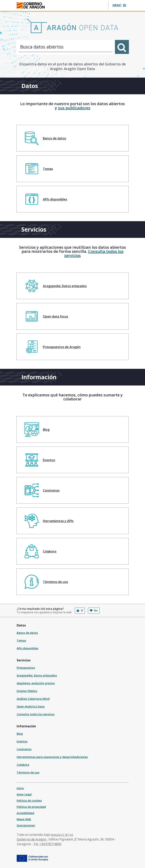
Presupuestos (26, 668)
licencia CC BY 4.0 (62, 835)
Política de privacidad (31, 807)
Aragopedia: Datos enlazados (37, 675)
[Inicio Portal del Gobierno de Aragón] (31, 5)
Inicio (20, 788)
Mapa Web (24, 819)
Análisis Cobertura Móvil (33, 699)
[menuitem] (73, 138)
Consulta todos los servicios (94, 253)
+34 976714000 (50, 844)
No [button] (94, 610)
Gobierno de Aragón (32, 839)
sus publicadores (74, 108)
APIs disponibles (27, 648)
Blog (20, 734)
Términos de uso (28, 772)
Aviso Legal (24, 794)
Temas (21, 641)
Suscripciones (26, 825)
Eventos (22, 741)
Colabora (23, 765)
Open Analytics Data (31, 706)
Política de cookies (29, 801)
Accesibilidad (25, 813)
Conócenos (24, 749)
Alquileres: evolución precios (36, 683)
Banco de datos (27, 633)
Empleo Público (27, 691)
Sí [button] (80, 610)
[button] (119, 5)
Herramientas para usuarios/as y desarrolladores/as (52, 757)
